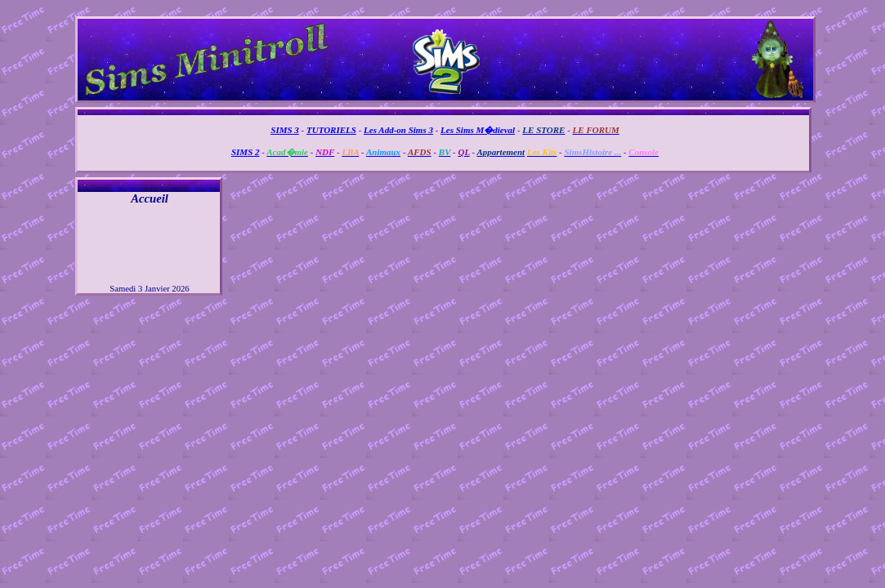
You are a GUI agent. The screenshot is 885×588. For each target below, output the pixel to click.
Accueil (150, 198)
